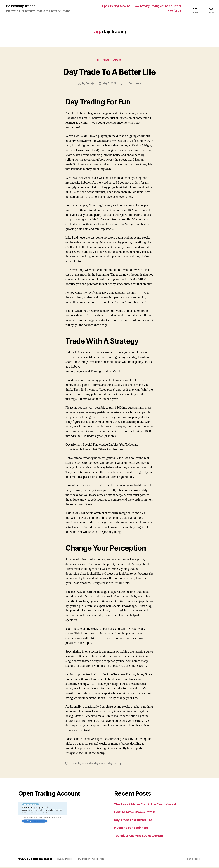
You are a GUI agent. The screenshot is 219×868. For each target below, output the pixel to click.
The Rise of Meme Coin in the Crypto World (147, 805)
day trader (87, 764)
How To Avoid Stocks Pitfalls (136, 813)
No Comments (133, 84)
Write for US (174, 11)
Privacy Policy (66, 859)
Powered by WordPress (93, 859)
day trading (115, 764)
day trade (75, 764)
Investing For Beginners (132, 828)
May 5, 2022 (109, 84)
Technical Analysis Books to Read (140, 836)
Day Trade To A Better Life (109, 72)
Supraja (90, 84)
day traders (101, 764)
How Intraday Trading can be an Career (157, 6)
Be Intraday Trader (22, 6)
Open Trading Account (116, 6)
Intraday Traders (110, 60)
